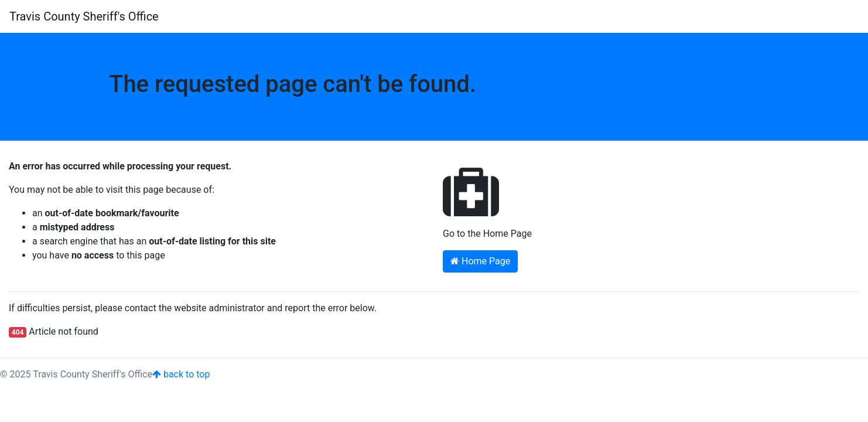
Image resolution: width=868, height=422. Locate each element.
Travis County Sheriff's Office (84, 16)
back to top (181, 374)
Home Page (480, 261)
